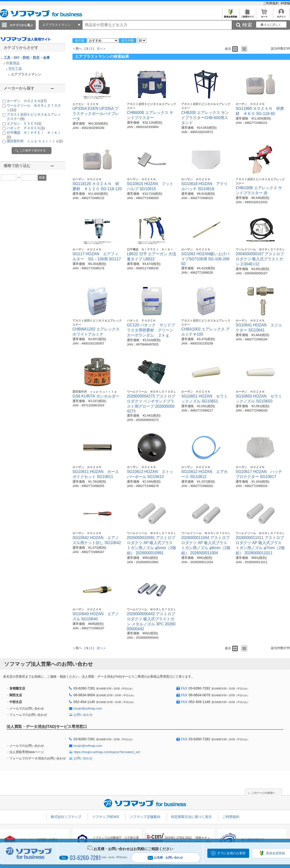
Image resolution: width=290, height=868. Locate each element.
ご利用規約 (271, 3)
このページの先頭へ (263, 793)
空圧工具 (15, 69)
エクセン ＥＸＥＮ (24, 123)
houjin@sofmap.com (88, 708)
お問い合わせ (83, 715)
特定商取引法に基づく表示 (191, 817)
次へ (100, 49)
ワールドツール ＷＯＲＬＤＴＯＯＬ (260, 249)
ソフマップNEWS (106, 817)
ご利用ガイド (247, 15)
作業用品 (13, 63)
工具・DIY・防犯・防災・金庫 (27, 58)
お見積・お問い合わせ (165, 858)
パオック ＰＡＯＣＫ (26, 128)
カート (264, 15)
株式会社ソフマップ (66, 817)
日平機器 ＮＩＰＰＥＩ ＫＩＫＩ (150, 249)
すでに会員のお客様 (231, 853)
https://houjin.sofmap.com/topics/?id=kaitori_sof (107, 752)
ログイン (281, 15)
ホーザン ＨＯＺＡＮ (27, 101)
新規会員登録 (230, 15)
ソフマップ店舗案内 (145, 817)
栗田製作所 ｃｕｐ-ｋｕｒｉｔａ (35, 141)
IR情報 (285, 3)
